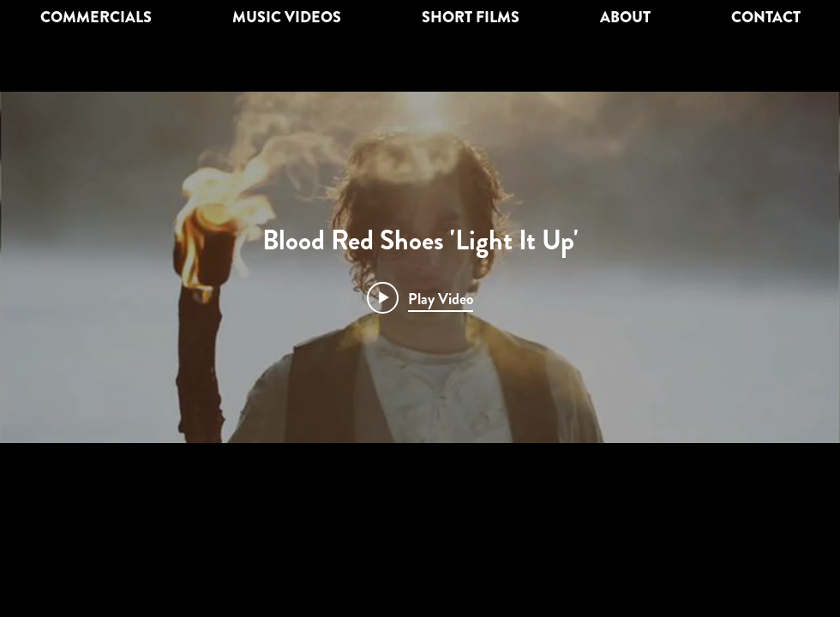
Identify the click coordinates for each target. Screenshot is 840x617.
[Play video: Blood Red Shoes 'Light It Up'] (420, 298)
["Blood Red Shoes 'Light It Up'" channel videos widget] (420, 267)
